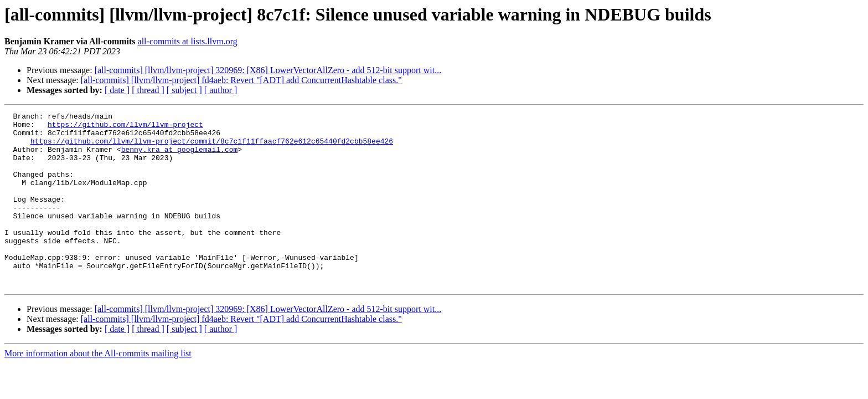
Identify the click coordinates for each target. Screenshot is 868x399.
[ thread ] (148, 90)
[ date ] (117, 90)
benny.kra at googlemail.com (180, 157)
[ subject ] (184, 90)
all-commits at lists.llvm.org (188, 41)
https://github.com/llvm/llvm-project (125, 127)
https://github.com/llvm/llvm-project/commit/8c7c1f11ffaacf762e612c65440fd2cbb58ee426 (212, 147)
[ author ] (221, 90)
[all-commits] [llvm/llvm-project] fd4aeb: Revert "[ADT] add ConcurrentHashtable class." (241, 80)
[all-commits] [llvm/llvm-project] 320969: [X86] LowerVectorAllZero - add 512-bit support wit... (268, 70)
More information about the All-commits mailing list (98, 388)
